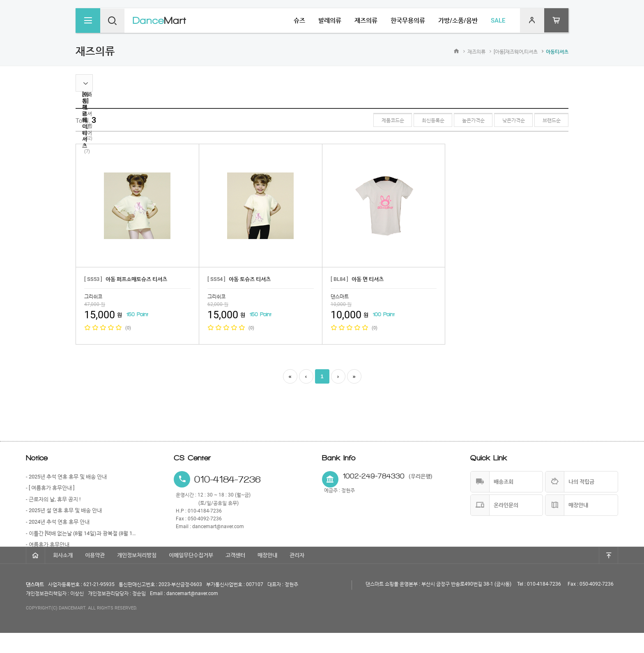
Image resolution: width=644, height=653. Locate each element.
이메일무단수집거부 (191, 575)
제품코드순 (387, 120)
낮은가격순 (512, 120)
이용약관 (95, 575)
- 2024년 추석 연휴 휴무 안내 (58, 522)
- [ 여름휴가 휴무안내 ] (50, 488)
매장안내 (267, 575)
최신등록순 (429, 120)
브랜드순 (551, 120)
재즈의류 (476, 52)
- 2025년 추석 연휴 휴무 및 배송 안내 (66, 477)
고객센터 (235, 575)
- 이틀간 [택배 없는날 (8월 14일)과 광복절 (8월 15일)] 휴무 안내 (81, 533)
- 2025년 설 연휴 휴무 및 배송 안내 (64, 510)
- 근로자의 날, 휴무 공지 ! (53, 499)
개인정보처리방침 (137, 575)
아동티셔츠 (557, 52)
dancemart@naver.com (218, 527)
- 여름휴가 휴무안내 (48, 544)
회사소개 (63, 575)
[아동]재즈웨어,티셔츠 (516, 52)
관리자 (297, 575)
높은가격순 (470, 120)
